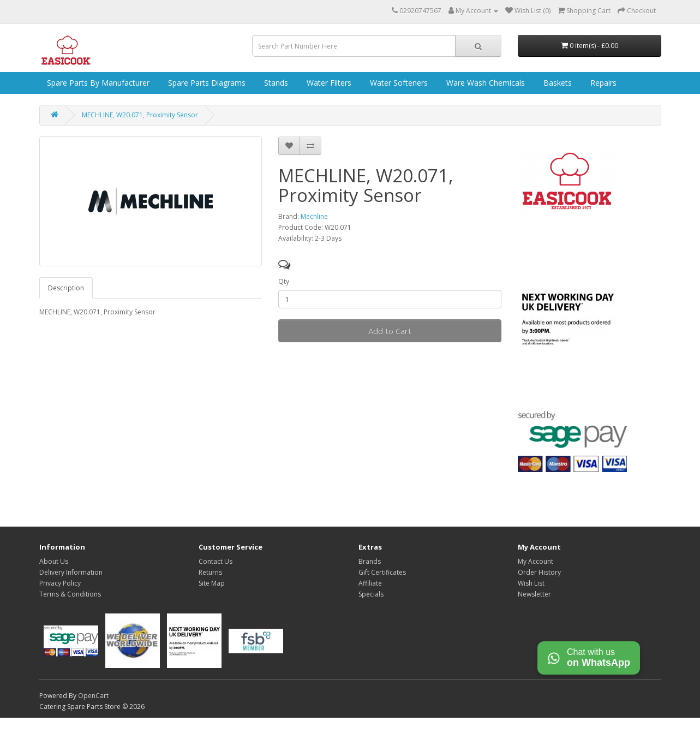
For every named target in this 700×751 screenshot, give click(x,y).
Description (66, 288)
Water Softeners (398, 83)
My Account (536, 561)
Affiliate (370, 583)
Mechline (314, 216)
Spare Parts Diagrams (206, 83)
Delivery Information (71, 572)
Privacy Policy (60, 583)
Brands (370, 561)
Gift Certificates (382, 572)
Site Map (212, 583)
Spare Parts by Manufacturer (97, 83)
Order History (539, 572)
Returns (210, 572)
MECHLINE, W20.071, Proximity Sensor (140, 115)
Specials (371, 594)
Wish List (531, 583)
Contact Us (216, 561)
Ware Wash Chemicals (484, 83)
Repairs (602, 83)
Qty (284, 281)
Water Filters (328, 83)
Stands (275, 83)
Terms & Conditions (70, 594)
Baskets (557, 83)
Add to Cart (390, 331)
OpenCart (93, 696)
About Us (54, 561)
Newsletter (534, 594)
